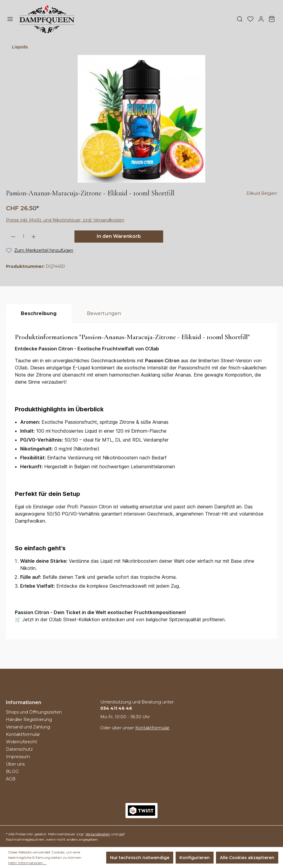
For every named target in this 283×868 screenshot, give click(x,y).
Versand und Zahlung (28, 727)
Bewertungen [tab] (104, 313)
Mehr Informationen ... (27, 863)
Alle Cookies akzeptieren (247, 858)
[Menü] (10, 19)
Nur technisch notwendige (140, 858)
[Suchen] (240, 19)
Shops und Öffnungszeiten (34, 712)
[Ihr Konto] (261, 19)
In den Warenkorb (119, 236)
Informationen (24, 702)
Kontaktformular (23, 734)
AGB (11, 779)
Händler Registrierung (29, 720)
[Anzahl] (23, 237)
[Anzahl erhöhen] (36, 237)
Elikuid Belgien (262, 193)
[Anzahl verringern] (11, 237)
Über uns (15, 764)
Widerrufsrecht (22, 742)
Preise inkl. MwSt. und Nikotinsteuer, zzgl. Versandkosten (65, 220)
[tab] (39, 314)
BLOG (12, 771)
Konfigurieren (195, 858)
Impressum (18, 757)
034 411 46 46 (116, 708)
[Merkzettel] (250, 19)
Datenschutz (19, 749)
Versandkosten (98, 834)
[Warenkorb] (272, 19)
